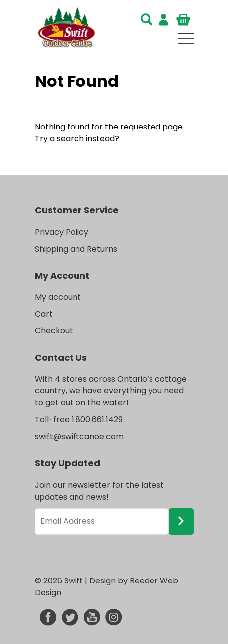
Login (164, 20)
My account (58, 297)
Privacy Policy (62, 232)
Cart (184, 20)
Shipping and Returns (76, 249)
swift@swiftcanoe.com (79, 436)
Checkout (54, 331)
